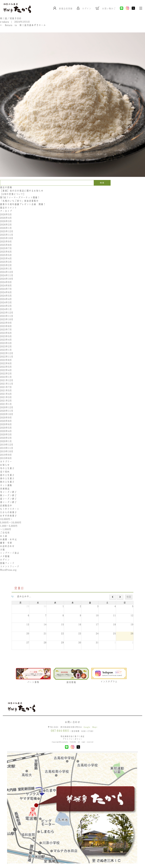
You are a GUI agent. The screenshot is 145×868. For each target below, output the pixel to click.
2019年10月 (7, 452)
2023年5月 (6, 337)
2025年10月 (7, 238)
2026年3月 (6, 221)
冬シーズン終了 (8, 492)
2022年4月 (6, 370)
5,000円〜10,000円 (11, 523)
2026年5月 (6, 215)
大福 (2, 550)
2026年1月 (6, 228)
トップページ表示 (10, 553)
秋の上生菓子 (7, 482)
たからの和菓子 (8, 513)
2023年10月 (7, 320)
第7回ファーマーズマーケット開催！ (20, 198)
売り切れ (5, 472)
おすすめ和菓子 (8, 516)
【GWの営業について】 (13, 194)
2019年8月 (6, 458)
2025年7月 (6, 249)
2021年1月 (6, 404)
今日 (129, 597)
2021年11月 (7, 384)
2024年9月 (6, 282)
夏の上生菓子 (7, 475)
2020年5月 (6, 428)
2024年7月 (6, 289)
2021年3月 (6, 397)
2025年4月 (6, 259)
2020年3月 (6, 435)
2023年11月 (7, 316)
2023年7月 (6, 330)
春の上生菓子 (7, 479)
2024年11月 (7, 276)
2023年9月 (6, 323)
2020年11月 (7, 411)
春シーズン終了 (8, 502)
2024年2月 (6, 306)
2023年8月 (6, 326)
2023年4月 (6, 340)
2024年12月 (7, 272)
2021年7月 (6, 387)
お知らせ (5, 465)
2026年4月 (6, 218)
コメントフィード (10, 567)
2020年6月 (6, 425)
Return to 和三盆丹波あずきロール (23, 25)
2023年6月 (6, 333)
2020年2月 (6, 438)
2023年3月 (6, 343)
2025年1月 (6, 269)
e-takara (4, 22)
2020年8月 (6, 421)
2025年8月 (6, 245)
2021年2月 (6, 401)
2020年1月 (6, 441)
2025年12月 (7, 232)
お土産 (4, 536)
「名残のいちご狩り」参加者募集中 (19, 201)
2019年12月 (7, 445)
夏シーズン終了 (8, 499)
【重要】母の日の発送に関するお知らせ (22, 191)
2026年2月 (6, 225)
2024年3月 (6, 303)
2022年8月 (6, 360)
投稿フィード (7, 563)
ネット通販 (6, 485)
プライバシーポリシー (72, 740)
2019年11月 (7, 448)
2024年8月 (6, 286)
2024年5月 (6, 296)
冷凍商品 (5, 489)
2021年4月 (6, 394)
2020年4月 (6, 431)
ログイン (5, 560)
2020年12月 (7, 408)
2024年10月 (7, 279)
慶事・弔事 (6, 543)
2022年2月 (6, 374)
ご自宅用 (5, 533)
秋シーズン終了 (8, 496)
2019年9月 (6, 455)
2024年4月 (6, 299)
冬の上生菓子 (7, 469)
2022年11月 (7, 357)
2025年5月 (6, 255)
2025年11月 (7, 235)
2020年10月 (7, 414)
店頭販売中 (6, 506)
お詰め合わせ (7, 546)
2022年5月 (6, 367)
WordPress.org (8, 570)
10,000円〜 (6, 519)
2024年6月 (6, 293)
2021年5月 (6, 391)
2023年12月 (7, 313)
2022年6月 (6, 364)
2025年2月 (6, 265)
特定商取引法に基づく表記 (72, 737)
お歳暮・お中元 (8, 540)
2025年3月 (6, 262)
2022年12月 (7, 353)
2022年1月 (6, 377)
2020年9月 (6, 418)
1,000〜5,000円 (9, 526)
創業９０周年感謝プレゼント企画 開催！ (23, 205)
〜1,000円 (6, 529)
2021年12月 (7, 381)
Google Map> (90, 728)
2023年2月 (6, 347)
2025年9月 (6, 242)
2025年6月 (6, 252)
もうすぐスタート (10, 509)
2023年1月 (6, 350)
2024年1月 (6, 309)
